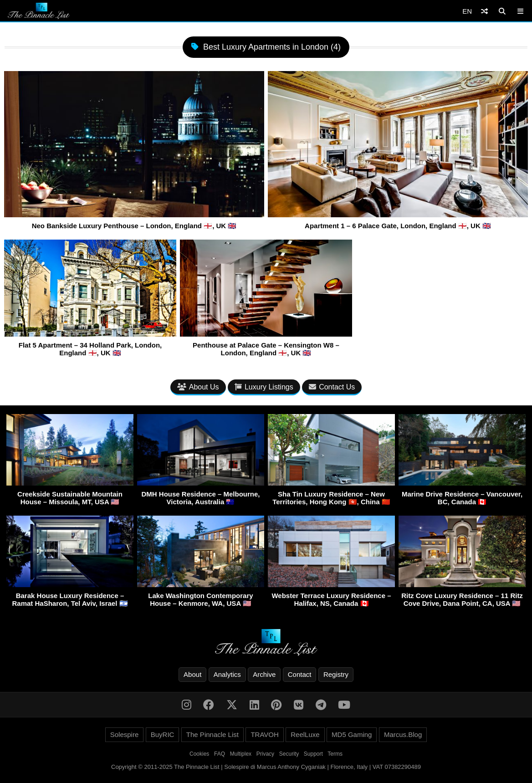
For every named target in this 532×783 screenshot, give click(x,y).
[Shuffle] (484, 11)
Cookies (199, 754)
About (192, 674)
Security (289, 754)
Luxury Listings (264, 387)
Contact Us (332, 387)
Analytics (227, 674)
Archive (264, 674)
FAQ (220, 754)
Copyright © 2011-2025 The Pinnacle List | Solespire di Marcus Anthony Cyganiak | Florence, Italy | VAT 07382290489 (266, 767)
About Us (198, 387)
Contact (300, 674)
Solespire (125, 734)
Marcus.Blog (403, 734)
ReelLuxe (305, 734)
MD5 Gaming (352, 734)
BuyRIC (163, 734)
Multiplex (241, 754)
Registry (336, 674)
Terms (335, 754)
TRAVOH (264, 734)
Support (313, 754)
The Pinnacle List (212, 734)
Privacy (265, 754)
